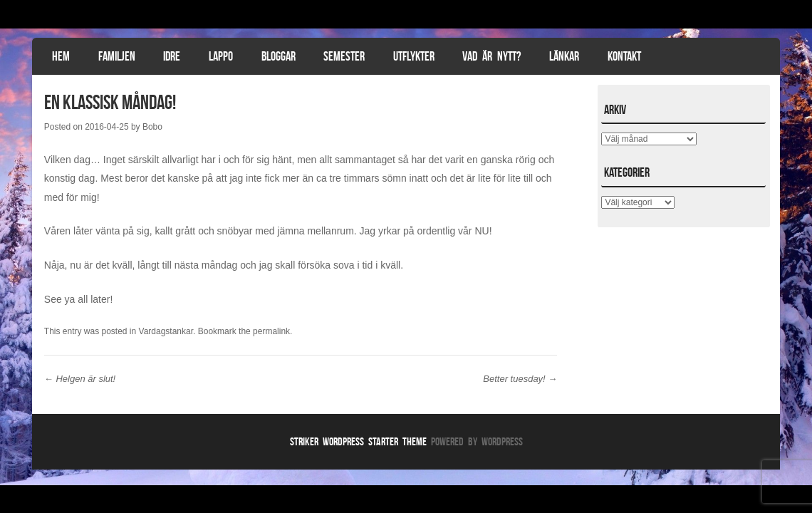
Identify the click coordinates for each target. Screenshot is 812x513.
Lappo (221, 56)
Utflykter (414, 56)
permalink (271, 331)
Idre (172, 56)
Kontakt (624, 56)
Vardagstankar (166, 331)
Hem (61, 56)
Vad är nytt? (491, 56)
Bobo (152, 127)
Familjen (117, 56)
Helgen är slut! (80, 379)
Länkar (564, 56)
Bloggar (279, 56)
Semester (344, 56)
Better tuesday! (520, 379)
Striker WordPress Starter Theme (358, 441)
